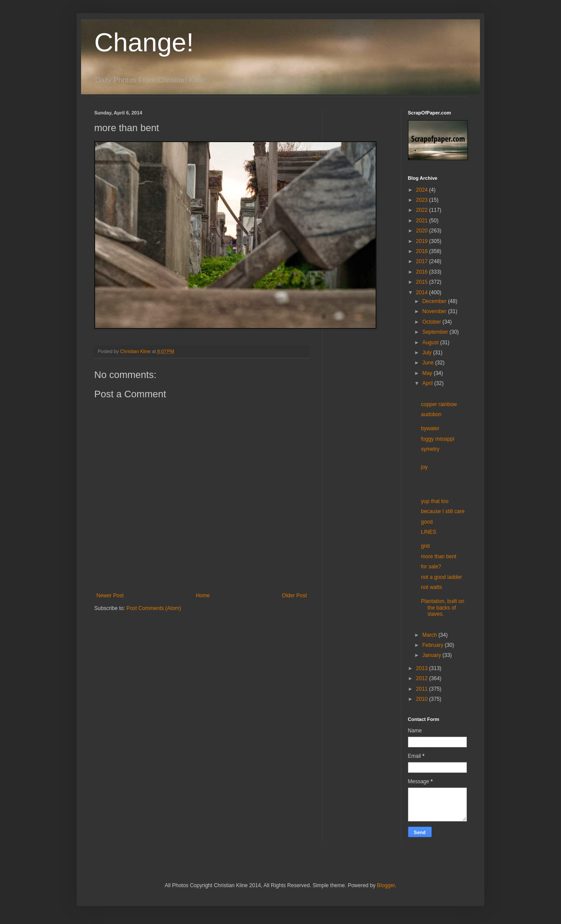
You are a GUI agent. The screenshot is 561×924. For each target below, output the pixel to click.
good (427, 522)
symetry (430, 449)
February (433, 645)
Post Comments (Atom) (154, 608)
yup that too (435, 501)
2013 (423, 668)
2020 (423, 231)
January (432, 655)
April (428, 383)
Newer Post (110, 596)
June (428, 363)
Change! (144, 42)
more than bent (439, 557)
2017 (423, 261)
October (432, 322)
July (428, 353)
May (428, 373)
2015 (423, 282)
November (435, 311)
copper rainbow (439, 404)
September (436, 332)
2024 (423, 190)
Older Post (294, 596)
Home (203, 596)
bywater (430, 428)
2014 (423, 293)
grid (425, 546)
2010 (423, 699)
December (435, 301)
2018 (423, 251)
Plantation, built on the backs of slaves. (442, 608)
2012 (423, 678)
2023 (423, 200)
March (430, 635)
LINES (428, 532)
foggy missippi (437, 439)
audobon (431, 414)
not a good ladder (441, 577)
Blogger (386, 885)
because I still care (442, 511)
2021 (423, 221)
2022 (423, 210)
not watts (431, 587)
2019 (423, 241)
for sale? (431, 567)
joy (424, 467)
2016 (423, 272)
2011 (423, 689)
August (431, 342)
